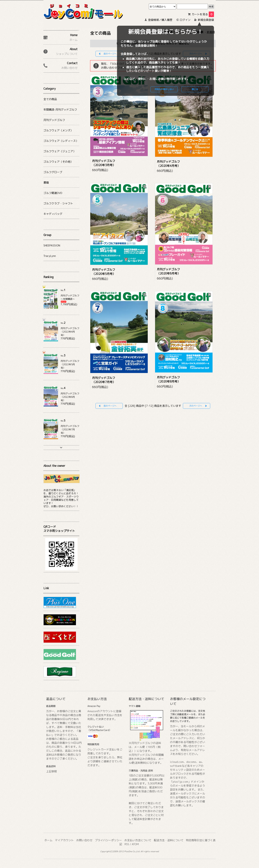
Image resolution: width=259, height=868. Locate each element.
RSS (127, 844)
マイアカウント (64, 840)
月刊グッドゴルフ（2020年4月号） (169, 164)
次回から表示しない (164, 89)
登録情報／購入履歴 (160, 20)
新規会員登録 (206, 20)
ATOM (135, 844)
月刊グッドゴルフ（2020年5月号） (104, 272)
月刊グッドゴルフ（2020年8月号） (169, 379)
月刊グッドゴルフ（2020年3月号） (104, 163)
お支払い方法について (138, 840)
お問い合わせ (84, 840)
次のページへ (196, 406)
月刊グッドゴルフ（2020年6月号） (169, 271)
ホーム (48, 840)
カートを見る (203, 14)
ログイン (185, 20)
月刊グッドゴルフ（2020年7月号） (104, 380)
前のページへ (110, 54)
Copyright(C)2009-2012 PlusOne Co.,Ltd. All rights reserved (130, 851)
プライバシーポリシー (108, 840)
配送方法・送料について (169, 840)
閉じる (195, 89)
